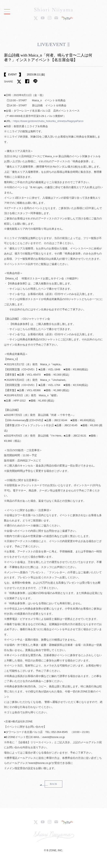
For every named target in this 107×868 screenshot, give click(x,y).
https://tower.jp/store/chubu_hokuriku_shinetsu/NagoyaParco (48, 121)
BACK (54, 784)
